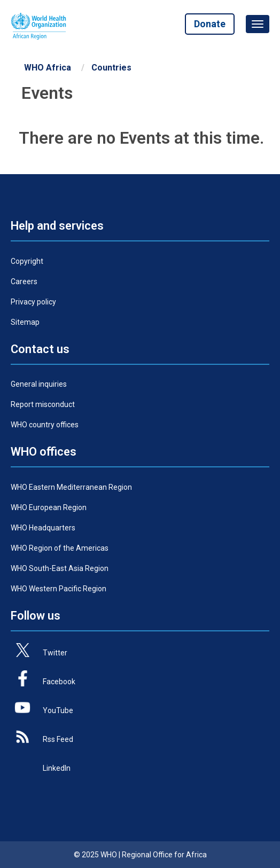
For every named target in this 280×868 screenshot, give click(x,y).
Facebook (59, 682)
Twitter (55, 653)
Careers (24, 281)
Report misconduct (43, 404)
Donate (210, 24)
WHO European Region (49, 507)
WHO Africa (48, 68)
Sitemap (25, 322)
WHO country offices (45, 425)
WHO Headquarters (43, 528)
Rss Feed (58, 739)
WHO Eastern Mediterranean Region (71, 487)
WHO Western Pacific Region (59, 589)
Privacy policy (33, 302)
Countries (111, 68)
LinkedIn (57, 768)
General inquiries (39, 384)
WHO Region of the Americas (60, 548)
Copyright (27, 261)
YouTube (58, 710)
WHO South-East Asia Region (60, 568)
